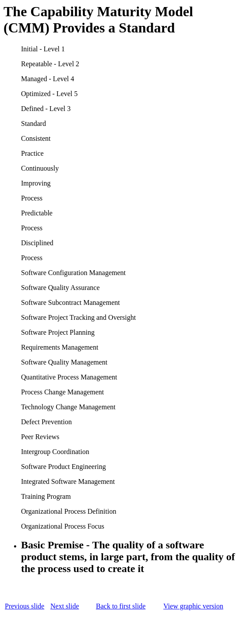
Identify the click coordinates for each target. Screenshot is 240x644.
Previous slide (25, 606)
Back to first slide (121, 606)
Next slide (65, 606)
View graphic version (193, 606)
